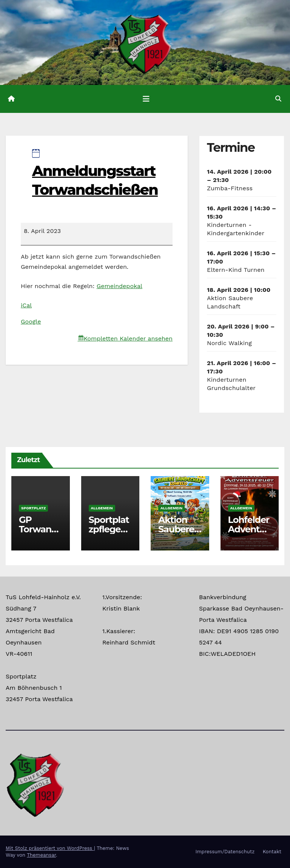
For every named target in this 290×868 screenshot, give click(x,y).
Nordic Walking (229, 343)
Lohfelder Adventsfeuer (249, 529)
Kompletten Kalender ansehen (128, 338)
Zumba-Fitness (230, 188)
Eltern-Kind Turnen (236, 270)
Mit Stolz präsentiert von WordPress (50, 848)
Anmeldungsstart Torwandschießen (95, 174)
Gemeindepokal (120, 286)
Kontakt (272, 852)
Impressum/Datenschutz (225, 852)
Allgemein (102, 508)
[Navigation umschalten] (146, 99)
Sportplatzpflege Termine (109, 529)
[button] (278, 99)
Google (31, 321)
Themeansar (41, 855)
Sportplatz (33, 508)
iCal (26, 305)
